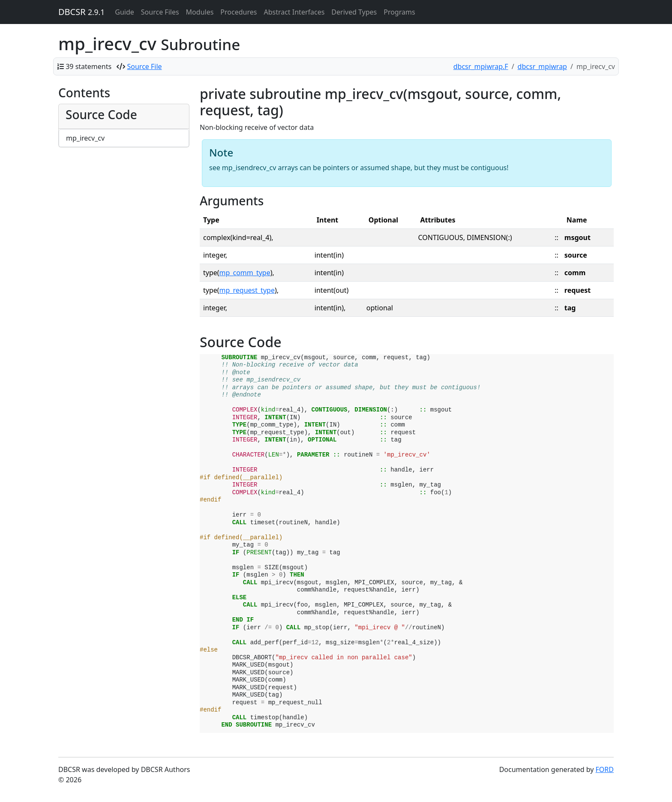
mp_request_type (247, 290)
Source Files (160, 12)
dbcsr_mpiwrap (542, 66)
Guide (124, 12)
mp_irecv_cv (85, 138)
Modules (200, 12)
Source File (145, 66)
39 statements (88, 66)
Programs (399, 12)
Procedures (238, 12)
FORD (605, 769)
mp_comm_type (245, 273)
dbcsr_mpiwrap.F (481, 66)
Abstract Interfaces (294, 12)
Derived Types (354, 12)
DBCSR (81, 12)
